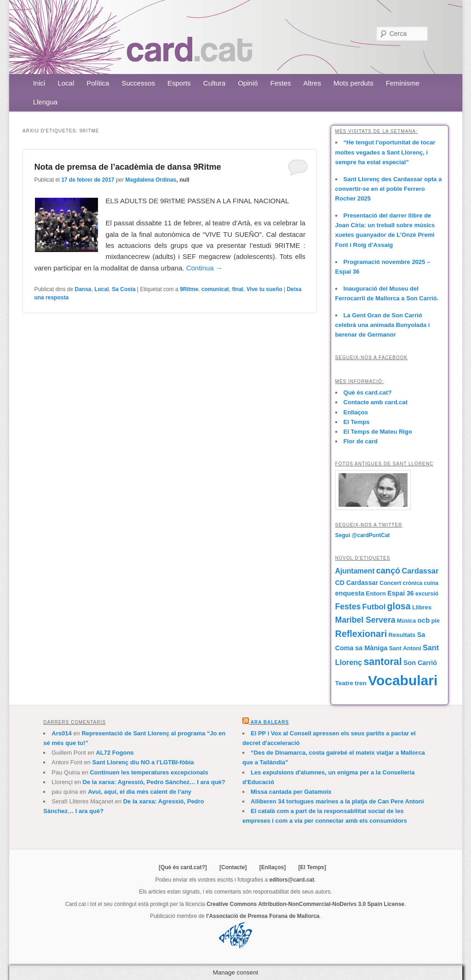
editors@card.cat (292, 880)
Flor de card (361, 441)
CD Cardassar (357, 583)
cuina (431, 583)
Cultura (214, 83)
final (238, 289)
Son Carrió (420, 663)
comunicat (215, 289)
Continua (204, 268)
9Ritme (189, 289)
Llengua (45, 102)
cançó (388, 571)
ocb (424, 620)
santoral (382, 662)
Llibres (422, 607)
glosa (399, 606)
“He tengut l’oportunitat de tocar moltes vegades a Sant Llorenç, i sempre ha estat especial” (385, 152)
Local (66, 83)
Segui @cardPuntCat (363, 535)
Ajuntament (355, 571)
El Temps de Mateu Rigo (378, 432)
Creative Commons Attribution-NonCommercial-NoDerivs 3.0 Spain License (305, 904)
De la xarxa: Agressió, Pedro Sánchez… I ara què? (154, 782)
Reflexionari (361, 634)
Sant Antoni (405, 648)
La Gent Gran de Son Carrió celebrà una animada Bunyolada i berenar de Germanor (383, 325)
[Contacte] (233, 867)
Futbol (374, 607)
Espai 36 (400, 593)
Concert (390, 583)
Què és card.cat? (368, 393)
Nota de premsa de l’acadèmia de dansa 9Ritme (127, 167)
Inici (39, 83)
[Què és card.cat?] (183, 867)
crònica (413, 583)
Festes (281, 83)
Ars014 (61, 733)
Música (406, 621)
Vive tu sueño (264, 289)
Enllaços (356, 412)
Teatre (344, 683)
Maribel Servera (365, 620)
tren (361, 683)
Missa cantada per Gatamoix (291, 792)
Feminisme (403, 83)
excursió (427, 594)
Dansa (83, 289)
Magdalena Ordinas (151, 180)
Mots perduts (353, 83)
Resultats (402, 635)
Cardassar (420, 571)
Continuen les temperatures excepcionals (149, 772)
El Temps (357, 422)
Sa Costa (123, 289)
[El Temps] (312, 867)
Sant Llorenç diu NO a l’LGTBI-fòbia (143, 762)
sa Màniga (371, 648)
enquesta (350, 593)
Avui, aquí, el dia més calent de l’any (140, 792)
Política (98, 83)
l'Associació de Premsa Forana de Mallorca (263, 916)
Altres (312, 83)
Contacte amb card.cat (376, 402)
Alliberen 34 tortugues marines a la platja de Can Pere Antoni (337, 801)
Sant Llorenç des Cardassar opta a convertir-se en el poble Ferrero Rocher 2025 (389, 189)
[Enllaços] (273, 867)
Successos (138, 83)
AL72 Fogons (115, 753)
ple (436, 621)
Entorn (376, 593)
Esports (179, 83)
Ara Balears (270, 722)
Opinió (248, 83)
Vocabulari (403, 680)
